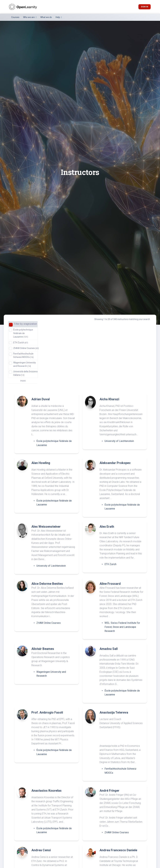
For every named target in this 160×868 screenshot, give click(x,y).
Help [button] (58, 17)
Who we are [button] (29, 17)
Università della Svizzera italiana (25, 373)
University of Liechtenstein (119, 441)
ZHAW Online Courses (26, 348)
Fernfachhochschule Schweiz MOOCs (23, 355)
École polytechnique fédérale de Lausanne (23, 333)
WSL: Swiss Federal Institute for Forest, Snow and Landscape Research (122, 627)
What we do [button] (46, 17)
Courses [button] (15, 17)
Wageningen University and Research (25, 364)
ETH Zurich (21, 343)
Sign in (145, 7)
